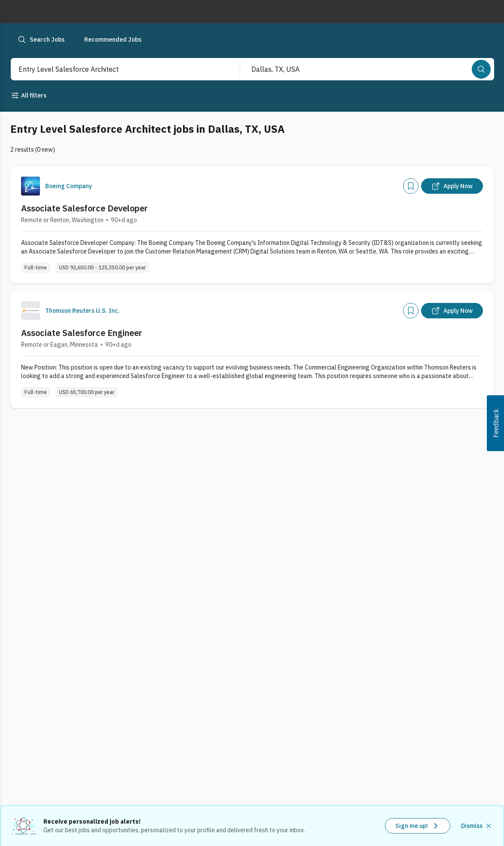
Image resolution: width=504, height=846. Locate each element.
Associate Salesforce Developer (84, 208)
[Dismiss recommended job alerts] (477, 826)
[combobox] (116, 69)
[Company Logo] (31, 186)
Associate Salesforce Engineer (82, 333)
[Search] (481, 69)
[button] (495, 423)
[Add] (411, 186)
